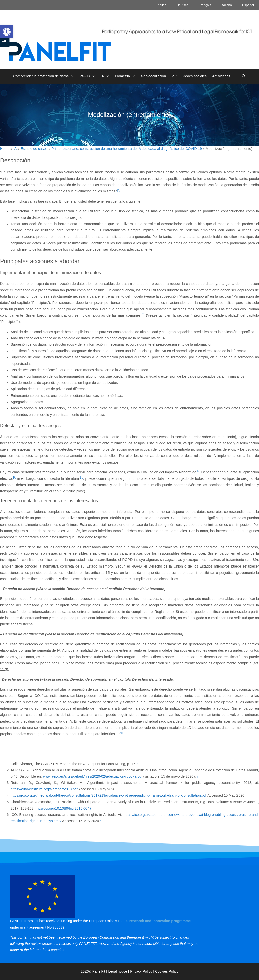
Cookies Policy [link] (167, 971)
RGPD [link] (89, 76)
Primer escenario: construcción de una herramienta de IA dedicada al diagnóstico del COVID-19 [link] (127, 149)
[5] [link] (82, 477)
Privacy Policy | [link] (143, 971)
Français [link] (205, 5)
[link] (7, 32)
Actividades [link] (225, 76)
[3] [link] (199, 471)
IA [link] (106, 76)
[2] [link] (143, 314)
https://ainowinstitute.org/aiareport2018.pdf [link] (44, 789)
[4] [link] (15, 477)
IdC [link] (174, 76)
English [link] (161, 5)
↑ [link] (138, 764)
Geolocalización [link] (153, 76)
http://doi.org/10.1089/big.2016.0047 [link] (63, 808)
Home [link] (5, 149)
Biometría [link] (126, 76)
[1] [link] (119, 190)
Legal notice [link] (118, 971)
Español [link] (248, 5)
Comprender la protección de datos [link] (45, 76)
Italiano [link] (227, 5)
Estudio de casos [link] (34, 149)
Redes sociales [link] (195, 76)
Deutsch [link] (183, 5)
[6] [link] (121, 733)
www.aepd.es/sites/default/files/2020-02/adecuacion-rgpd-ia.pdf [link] (93, 776)
